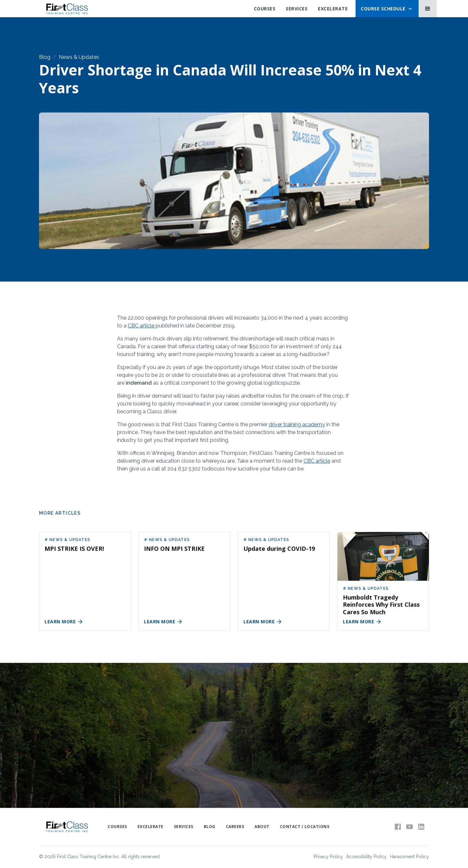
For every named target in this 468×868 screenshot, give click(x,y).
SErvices (297, 9)
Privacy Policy (328, 857)
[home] (67, 9)
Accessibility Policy (366, 857)
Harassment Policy (409, 857)
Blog (45, 57)
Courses (265, 9)
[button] (387, 9)
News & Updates (79, 57)
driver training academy (297, 428)
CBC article (142, 329)
